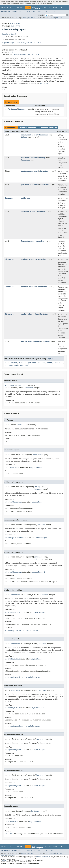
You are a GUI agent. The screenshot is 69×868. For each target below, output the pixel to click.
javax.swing (15, 26)
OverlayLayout (11, 109)
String (42, 158)
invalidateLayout (29, 212)
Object (13, 52)
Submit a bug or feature (8, 855)
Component (43, 135)
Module (13, 8)
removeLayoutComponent (31, 341)
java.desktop (15, 23)
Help (60, 8)
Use (34, 8)
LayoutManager (9, 43)
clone (7, 363)
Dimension (9, 259)
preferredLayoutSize (30, 314)
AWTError (8, 834)
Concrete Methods (48, 128)
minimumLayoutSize (29, 287)
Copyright (4, 860)
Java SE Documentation (43, 857)
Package (20, 8)
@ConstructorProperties (15, 385)
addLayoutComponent (30, 135)
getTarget (25, 198)
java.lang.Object (9, 34)
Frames (29, 12)
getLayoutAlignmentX (30, 171)
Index (55, 8)
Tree (39, 8)
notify (50, 363)
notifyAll (59, 363)
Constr (24, 18)
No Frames (37, 12)
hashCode (41, 363)
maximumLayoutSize (29, 259)
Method (31, 18)
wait (16, 365)
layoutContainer (28, 241)
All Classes (51, 12)
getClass (32, 363)
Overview (4, 8)
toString (8, 365)
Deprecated (46, 8)
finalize (23, 363)
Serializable (35, 43)
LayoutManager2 (22, 43)
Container (22, 109)
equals (14, 363)
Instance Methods (28, 128)
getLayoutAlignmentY (30, 185)
